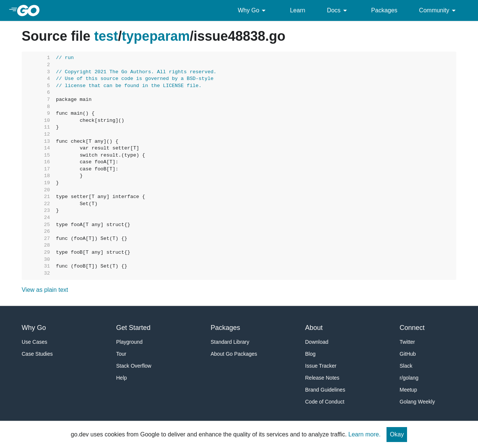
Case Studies (37, 354)
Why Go (253, 10)
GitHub (408, 354)
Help (122, 378)
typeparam (156, 36)
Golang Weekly (417, 402)
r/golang (409, 378)
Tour (121, 354)
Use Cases (34, 342)
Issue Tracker (321, 366)
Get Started (133, 328)
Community (439, 10)
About (314, 328)
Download (317, 342)
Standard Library (230, 342)
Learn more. (364, 434)
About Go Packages (234, 354)
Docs (338, 10)
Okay (397, 434)
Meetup (408, 390)
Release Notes (322, 378)
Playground (129, 342)
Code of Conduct (325, 402)
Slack (406, 366)
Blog (310, 354)
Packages (384, 10)
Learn (297, 10)
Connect (412, 328)
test (106, 36)
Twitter (407, 342)
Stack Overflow (134, 366)
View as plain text (45, 290)
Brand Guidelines (325, 390)
